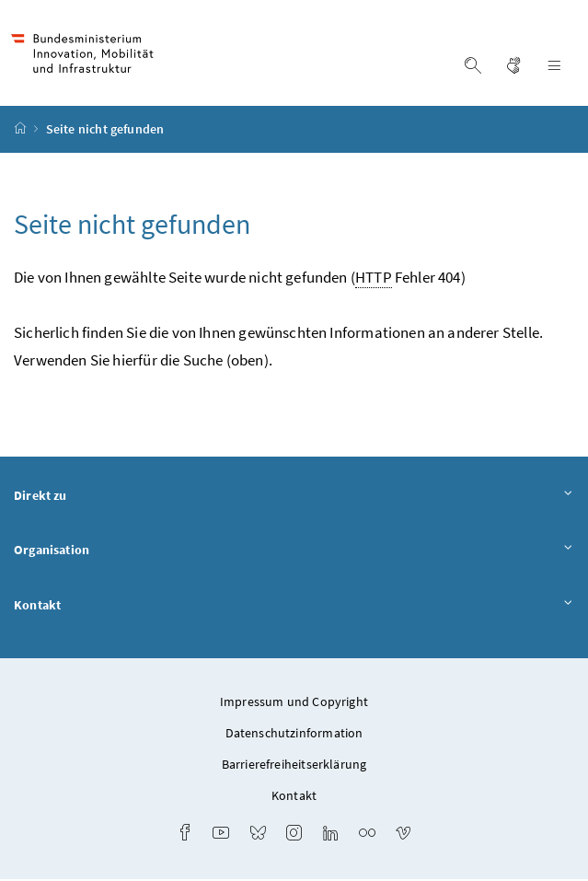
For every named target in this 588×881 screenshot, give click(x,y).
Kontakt (294, 609)
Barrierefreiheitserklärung (294, 766)
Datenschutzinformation (294, 735)
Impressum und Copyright (294, 703)
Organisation (294, 553)
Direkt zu (294, 498)
